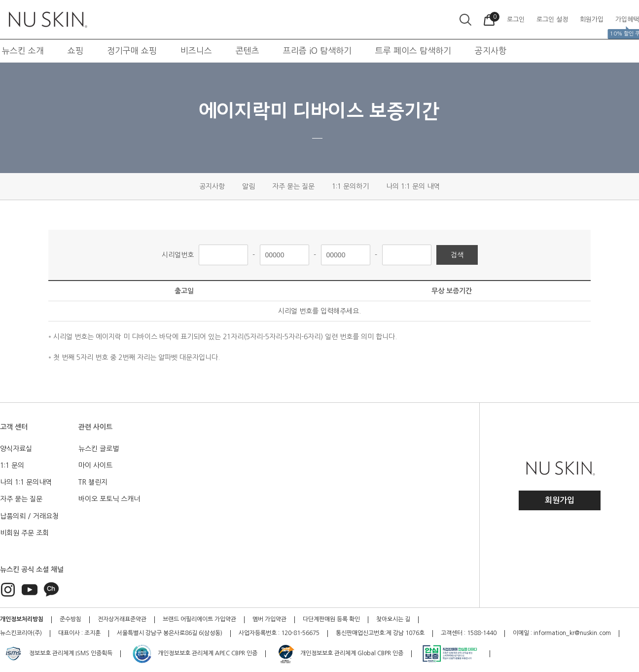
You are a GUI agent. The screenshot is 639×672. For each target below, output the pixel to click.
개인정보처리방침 (22, 619)
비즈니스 (196, 51)
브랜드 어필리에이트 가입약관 (199, 619)
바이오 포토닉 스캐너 (109, 499)
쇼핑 (75, 51)
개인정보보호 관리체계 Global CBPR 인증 (340, 654)
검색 (457, 255)
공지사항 (491, 51)
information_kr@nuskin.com (572, 633)
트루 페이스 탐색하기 (413, 51)
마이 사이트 (95, 465)
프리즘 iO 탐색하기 (317, 51)
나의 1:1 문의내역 (26, 482)
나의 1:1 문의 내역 (413, 186)
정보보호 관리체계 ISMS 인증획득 (58, 654)
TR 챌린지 (93, 482)
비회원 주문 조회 (24, 533)
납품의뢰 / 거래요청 (29, 516)
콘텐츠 (248, 51)
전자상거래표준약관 (122, 619)
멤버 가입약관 (269, 619)
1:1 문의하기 (350, 186)
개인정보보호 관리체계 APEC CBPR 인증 (195, 654)
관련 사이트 (95, 427)
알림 (248, 186)
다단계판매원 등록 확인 (331, 619)
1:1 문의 (12, 465)
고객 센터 (14, 427)
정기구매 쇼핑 (132, 51)
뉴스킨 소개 (23, 51)
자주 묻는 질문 (293, 186)
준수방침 (71, 619)
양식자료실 (16, 449)
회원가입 (560, 500)
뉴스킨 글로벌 (99, 449)
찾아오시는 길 (393, 619)
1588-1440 (482, 633)
